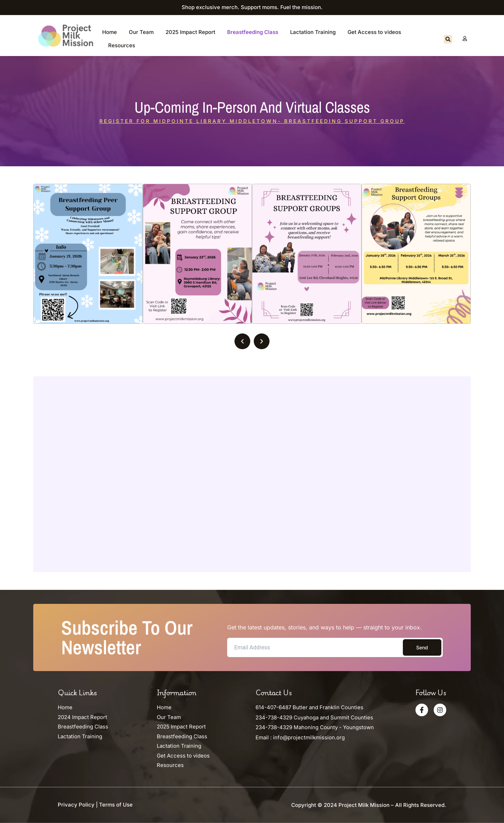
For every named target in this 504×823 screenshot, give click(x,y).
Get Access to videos (374, 32)
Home (110, 32)
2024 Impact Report (82, 717)
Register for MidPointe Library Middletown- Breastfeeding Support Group (252, 121)
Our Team (141, 32)
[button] (448, 39)
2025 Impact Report (190, 32)
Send (422, 647)
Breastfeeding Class (253, 32)
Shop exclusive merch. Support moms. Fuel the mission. (252, 7)
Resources (122, 45)
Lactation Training (313, 32)
